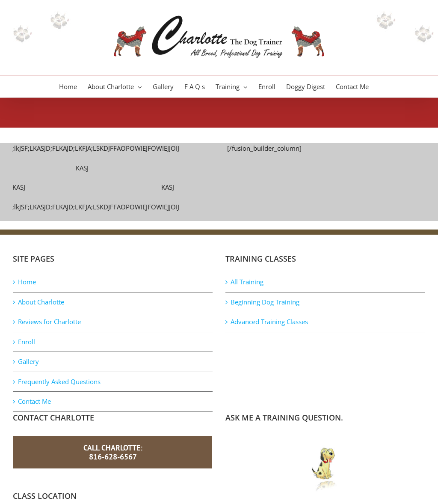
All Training (247, 282)
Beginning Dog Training (265, 302)
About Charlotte (41, 302)
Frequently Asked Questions (59, 382)
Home (27, 282)
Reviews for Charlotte (49, 322)
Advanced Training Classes (269, 322)
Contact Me (34, 401)
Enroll (27, 342)
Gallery (28, 361)
